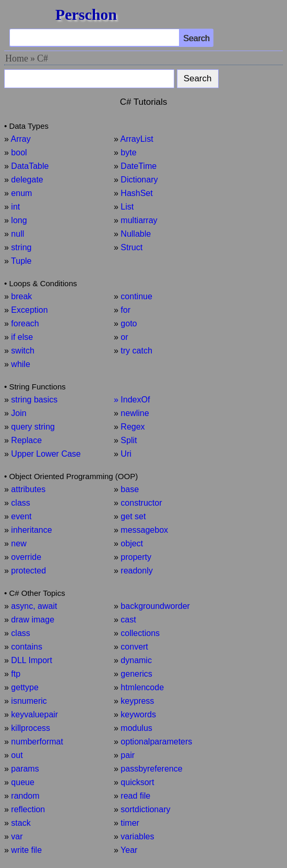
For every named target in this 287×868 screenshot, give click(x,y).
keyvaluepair (34, 714)
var (17, 836)
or (124, 337)
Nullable (136, 234)
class (20, 503)
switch (22, 351)
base (130, 489)
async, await (34, 606)
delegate (27, 180)
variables (137, 836)
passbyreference (151, 769)
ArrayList (136, 139)
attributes (28, 489)
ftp (16, 674)
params (25, 769)
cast (128, 620)
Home (17, 58)
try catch (136, 351)
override (26, 557)
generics (136, 674)
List (127, 207)
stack (21, 823)
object (132, 543)
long (19, 220)
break (21, 296)
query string (33, 427)
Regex (133, 427)
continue (136, 296)
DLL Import (32, 660)
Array (20, 139)
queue (23, 782)
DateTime (139, 166)
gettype (25, 687)
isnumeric (29, 701)
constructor (141, 503)
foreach (25, 323)
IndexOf (135, 400)
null (17, 234)
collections (140, 633)
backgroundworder (155, 606)
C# (43, 58)
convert (134, 647)
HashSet (136, 193)
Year (129, 850)
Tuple (21, 261)
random (25, 796)
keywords (138, 714)
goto (129, 323)
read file (135, 796)
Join (19, 413)
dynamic (136, 660)
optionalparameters (156, 742)
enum (21, 193)
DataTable (30, 166)
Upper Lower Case (46, 454)
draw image (33, 620)
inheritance (31, 530)
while (20, 364)
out (17, 755)
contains (27, 647)
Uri (126, 454)
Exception (29, 310)
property (136, 557)
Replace (26, 440)
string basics (34, 400)
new (19, 543)
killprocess (31, 728)
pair (128, 755)
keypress (137, 701)
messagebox (144, 530)
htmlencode (142, 687)
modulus (136, 728)
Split (129, 440)
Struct (131, 247)
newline (135, 413)
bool (19, 152)
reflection (28, 809)
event (21, 516)
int (15, 207)
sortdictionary (145, 809)
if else (22, 337)
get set (133, 516)
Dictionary (139, 180)
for (125, 310)
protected (28, 571)
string (21, 247)
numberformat (37, 742)
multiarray (139, 220)
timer (130, 823)
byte (128, 152)
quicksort (137, 782)
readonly (136, 571)
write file (26, 850)
